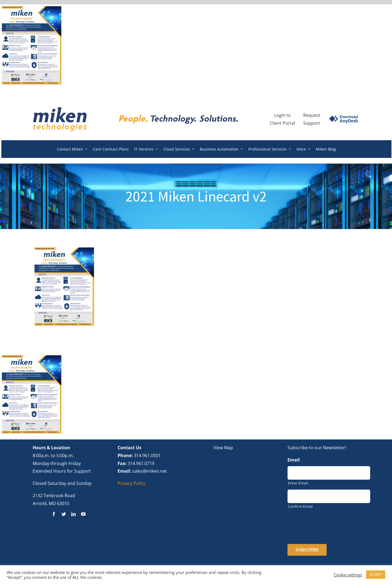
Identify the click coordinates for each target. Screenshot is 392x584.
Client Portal (282, 123)
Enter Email (298, 483)
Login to (282, 115)
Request (312, 115)
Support (312, 123)
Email (294, 460)
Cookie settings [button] (348, 575)
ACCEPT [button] (376, 574)
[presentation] (329, 525)
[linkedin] (73, 514)
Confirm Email (300, 506)
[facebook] (54, 514)
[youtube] (83, 514)
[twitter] (64, 514)
